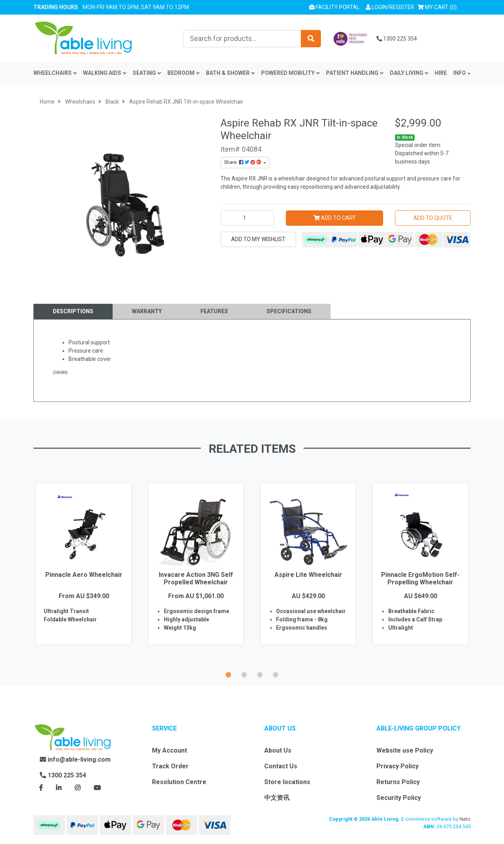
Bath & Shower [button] (230, 73)
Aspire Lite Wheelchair (308, 575)
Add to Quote (433, 218)
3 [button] (260, 674)
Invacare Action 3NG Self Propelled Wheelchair (196, 578)
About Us (278, 750)
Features (214, 311)
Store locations (287, 782)
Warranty (147, 311)
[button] (390, 7)
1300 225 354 (397, 39)
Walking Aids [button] (105, 73)
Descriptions (73, 311)
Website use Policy (405, 750)
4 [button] (276, 674)
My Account (170, 750)
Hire (441, 73)
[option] (84, 575)
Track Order (170, 766)
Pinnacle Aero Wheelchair (84, 575)
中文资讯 (277, 798)
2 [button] (244, 674)
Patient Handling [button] (355, 73)
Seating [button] (147, 73)
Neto (465, 819)
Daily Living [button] (409, 73)
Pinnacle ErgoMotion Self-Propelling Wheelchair (420, 578)
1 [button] (228, 674)
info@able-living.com (75, 759)
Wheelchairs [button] (55, 73)
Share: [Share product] (243, 162)
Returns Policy (398, 782)
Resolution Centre (179, 782)
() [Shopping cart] (439, 7)
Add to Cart (335, 218)
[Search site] (311, 39)
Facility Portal (334, 7)
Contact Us (281, 766)
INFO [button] (460, 73)
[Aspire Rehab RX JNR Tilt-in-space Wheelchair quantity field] (247, 218)
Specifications (289, 311)
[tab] (73, 311)
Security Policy (399, 798)
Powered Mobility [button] (290, 73)
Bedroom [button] (183, 73)
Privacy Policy (397, 766)
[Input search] (242, 39)
